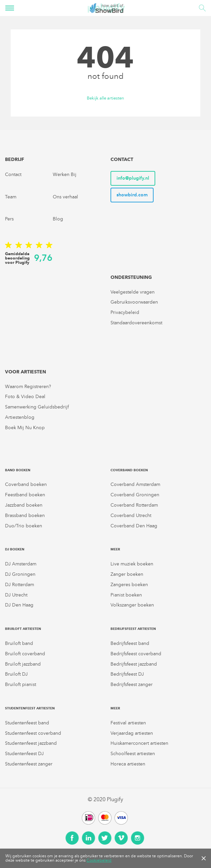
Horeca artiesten (128, 764)
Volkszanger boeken (132, 605)
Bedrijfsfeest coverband (136, 654)
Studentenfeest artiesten (30, 708)
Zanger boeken (127, 574)
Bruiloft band (19, 643)
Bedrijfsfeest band (130, 643)
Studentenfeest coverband (33, 733)
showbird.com (132, 195)
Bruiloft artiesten (23, 629)
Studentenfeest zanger (29, 764)
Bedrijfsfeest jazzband (134, 664)
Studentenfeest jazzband (31, 743)
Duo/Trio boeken (24, 526)
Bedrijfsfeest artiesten (133, 629)
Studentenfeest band (27, 723)
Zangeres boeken (129, 585)
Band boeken (18, 470)
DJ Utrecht (16, 595)
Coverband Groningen (135, 495)
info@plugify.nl (133, 178)
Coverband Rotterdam (134, 505)
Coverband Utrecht (131, 515)
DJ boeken (15, 549)
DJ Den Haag (19, 605)
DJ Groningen (20, 574)
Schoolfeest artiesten (133, 754)
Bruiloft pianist (21, 684)
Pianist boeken (126, 595)
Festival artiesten (128, 723)
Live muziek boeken (132, 564)
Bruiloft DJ (16, 674)
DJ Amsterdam (21, 564)
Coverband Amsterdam (135, 484)
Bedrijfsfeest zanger (132, 684)
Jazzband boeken (24, 505)
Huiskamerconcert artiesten (139, 743)
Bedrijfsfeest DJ (127, 674)
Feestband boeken (25, 495)
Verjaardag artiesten (132, 733)
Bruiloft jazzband (23, 664)
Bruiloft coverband (25, 654)
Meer (115, 549)
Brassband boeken (25, 515)
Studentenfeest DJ (24, 754)
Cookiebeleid (99, 860)
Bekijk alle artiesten (105, 98)
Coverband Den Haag (134, 526)
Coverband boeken (26, 484)
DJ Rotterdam (20, 585)
